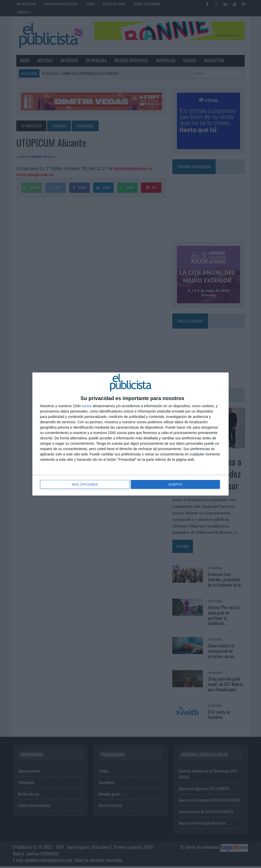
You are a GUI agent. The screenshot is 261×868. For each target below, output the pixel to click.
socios (87, 406)
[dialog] (130, 434)
